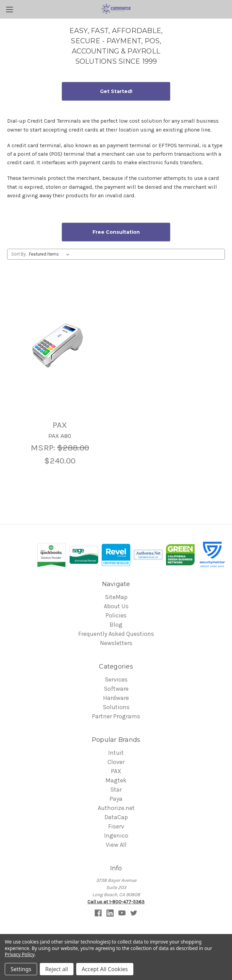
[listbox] (51, 254)
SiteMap (116, 597)
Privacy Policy (20, 954)
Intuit (116, 753)
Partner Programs (116, 716)
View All (116, 845)
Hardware (116, 698)
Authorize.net (116, 808)
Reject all (57, 969)
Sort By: (19, 254)
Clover (116, 762)
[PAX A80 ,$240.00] (60, 346)
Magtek (116, 780)
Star (116, 790)
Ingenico (116, 836)
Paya (116, 799)
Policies (116, 615)
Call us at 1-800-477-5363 (116, 902)
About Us (116, 606)
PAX (116, 771)
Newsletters (116, 643)
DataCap (116, 817)
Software (116, 689)
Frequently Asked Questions (116, 634)
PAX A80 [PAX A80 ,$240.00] (60, 436)
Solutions (116, 707)
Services (116, 679)
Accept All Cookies (105, 969)
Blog (116, 625)
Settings (21, 969)
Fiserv (116, 826)
